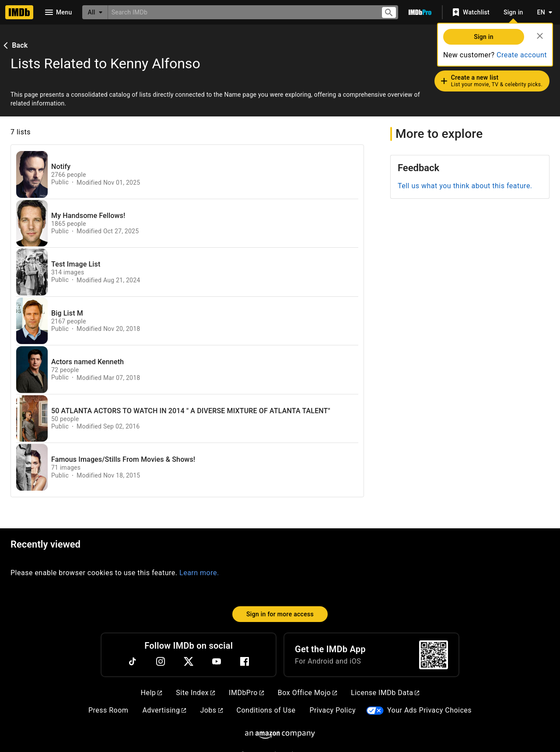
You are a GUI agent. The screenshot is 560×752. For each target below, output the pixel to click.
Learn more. (199, 573)
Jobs (211, 710)
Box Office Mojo (307, 693)
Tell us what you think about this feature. (465, 186)
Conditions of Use (266, 710)
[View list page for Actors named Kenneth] (32, 370)
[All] (95, 12)
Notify (61, 167)
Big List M (67, 313)
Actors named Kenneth (87, 362)
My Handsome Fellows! (88, 216)
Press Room (108, 710)
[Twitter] (189, 661)
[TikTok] (133, 661)
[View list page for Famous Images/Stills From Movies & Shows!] (32, 467)
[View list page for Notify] (32, 174)
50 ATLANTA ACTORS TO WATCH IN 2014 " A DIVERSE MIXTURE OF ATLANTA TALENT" (191, 411)
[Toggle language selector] (542, 12)
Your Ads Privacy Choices (429, 710)
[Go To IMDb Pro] (420, 12)
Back (14, 45)
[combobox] (241, 12)
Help (152, 693)
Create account (522, 55)
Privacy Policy (332, 710)
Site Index (195, 693)
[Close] (540, 36)
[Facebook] (245, 661)
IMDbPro (246, 693)
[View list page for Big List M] (32, 321)
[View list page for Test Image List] (32, 272)
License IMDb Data (385, 693)
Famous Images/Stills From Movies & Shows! (123, 460)
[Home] (19, 12)
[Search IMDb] (241, 12)
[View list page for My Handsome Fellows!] (32, 223)
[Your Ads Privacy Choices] (375, 711)
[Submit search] (389, 12)
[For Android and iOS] (434, 655)
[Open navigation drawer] (58, 12)
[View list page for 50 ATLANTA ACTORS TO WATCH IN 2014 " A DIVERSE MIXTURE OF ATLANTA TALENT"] (32, 419)
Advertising (164, 710)
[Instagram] (161, 661)
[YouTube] (217, 661)
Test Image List (76, 264)
